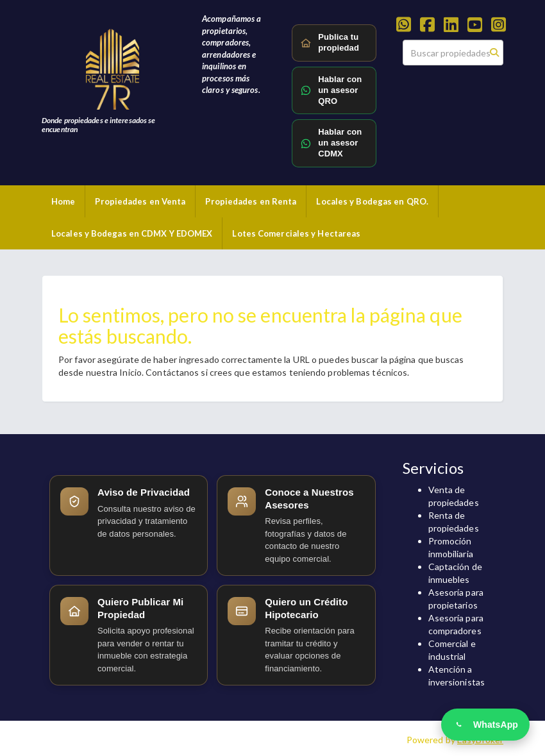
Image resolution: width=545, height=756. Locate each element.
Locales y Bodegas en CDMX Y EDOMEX (132, 233)
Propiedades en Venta (140, 201)
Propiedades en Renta (251, 201)
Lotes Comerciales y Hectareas (296, 233)
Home (63, 201)
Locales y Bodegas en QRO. (372, 201)
